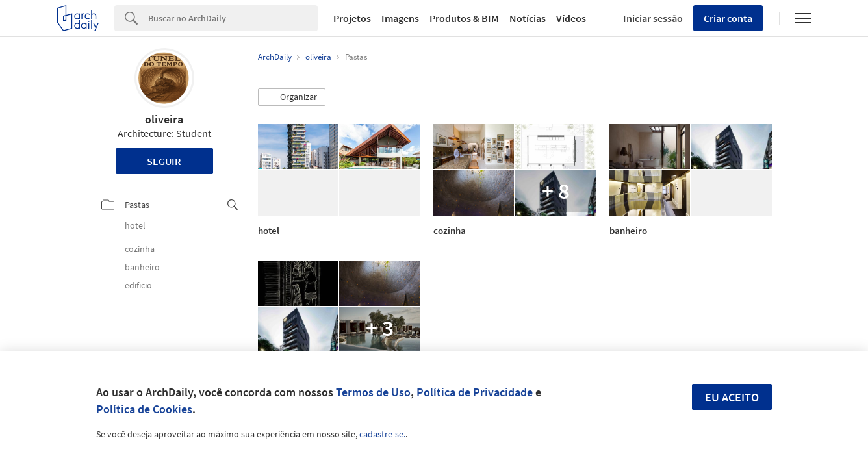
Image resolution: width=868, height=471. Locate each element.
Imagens (400, 18)
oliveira (164, 119)
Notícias (528, 18)
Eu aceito (732, 397)
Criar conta (728, 18)
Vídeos (571, 18)
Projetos (352, 18)
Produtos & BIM (464, 18)
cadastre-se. (382, 434)
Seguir (164, 161)
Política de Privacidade (475, 392)
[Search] (233, 18)
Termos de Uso (373, 392)
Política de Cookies (144, 409)
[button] (292, 97)
